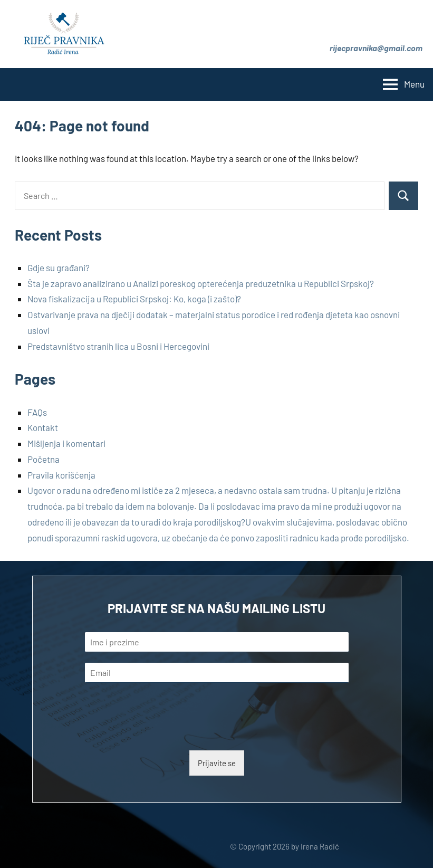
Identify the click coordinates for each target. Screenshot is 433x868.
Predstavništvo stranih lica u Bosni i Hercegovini (118, 346)
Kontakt (43, 427)
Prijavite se (217, 763)
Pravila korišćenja (61, 475)
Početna (44, 459)
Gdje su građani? (59, 268)
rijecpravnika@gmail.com (376, 48)
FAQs (37, 412)
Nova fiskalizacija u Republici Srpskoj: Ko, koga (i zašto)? (134, 299)
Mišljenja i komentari (66, 443)
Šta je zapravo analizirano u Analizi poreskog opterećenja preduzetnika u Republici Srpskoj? (201, 283)
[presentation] (165, 733)
